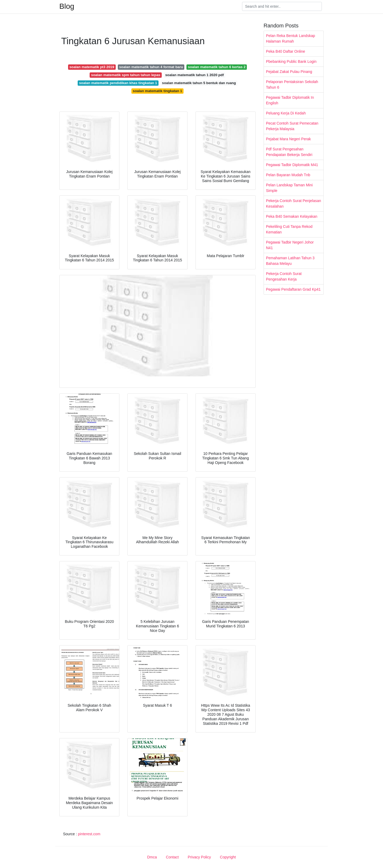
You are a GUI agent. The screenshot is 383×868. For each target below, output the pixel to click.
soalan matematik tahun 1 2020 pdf (194, 75)
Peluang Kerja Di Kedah (286, 113)
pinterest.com (89, 834)
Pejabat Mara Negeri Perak (288, 139)
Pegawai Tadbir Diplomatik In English (290, 100)
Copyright (228, 857)
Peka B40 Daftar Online (286, 51)
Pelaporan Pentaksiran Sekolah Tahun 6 (292, 85)
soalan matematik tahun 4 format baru (151, 67)
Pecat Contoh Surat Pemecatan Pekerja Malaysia (292, 126)
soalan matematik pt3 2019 (92, 67)
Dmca (152, 857)
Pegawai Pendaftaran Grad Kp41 (293, 289)
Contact (172, 857)
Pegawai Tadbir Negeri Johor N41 (290, 245)
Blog (67, 6)
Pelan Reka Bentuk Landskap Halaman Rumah (290, 38)
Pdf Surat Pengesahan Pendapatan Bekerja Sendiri (289, 152)
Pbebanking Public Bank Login (291, 61)
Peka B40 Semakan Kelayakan (292, 216)
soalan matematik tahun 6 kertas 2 (217, 67)
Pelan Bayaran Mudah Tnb (288, 175)
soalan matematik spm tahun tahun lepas (126, 75)
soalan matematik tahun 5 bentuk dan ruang (199, 83)
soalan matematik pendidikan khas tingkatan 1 (118, 83)
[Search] (282, 6)
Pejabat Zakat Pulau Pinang (289, 72)
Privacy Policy (199, 857)
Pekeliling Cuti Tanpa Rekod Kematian (289, 229)
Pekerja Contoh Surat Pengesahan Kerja (284, 276)
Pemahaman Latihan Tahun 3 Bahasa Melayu (290, 261)
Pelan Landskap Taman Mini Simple (289, 188)
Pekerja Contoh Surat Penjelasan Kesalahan (294, 203)
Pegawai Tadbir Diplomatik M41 (292, 165)
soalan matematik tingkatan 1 (157, 91)
